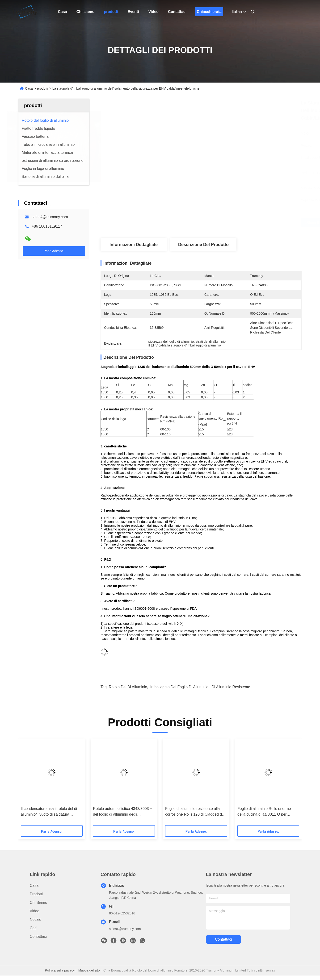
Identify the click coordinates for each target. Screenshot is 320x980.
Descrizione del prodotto (203, 245)
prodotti (111, 12)
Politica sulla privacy (60, 970)
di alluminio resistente (231, 687)
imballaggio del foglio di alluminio (179, 687)
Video (154, 12)
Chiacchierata (209, 12)
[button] (28, 784)
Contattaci (177, 12)
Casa (63, 12)
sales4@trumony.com (50, 217)
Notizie (36, 920)
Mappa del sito (89, 970)
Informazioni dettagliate (134, 245)
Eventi (133, 12)
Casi (34, 928)
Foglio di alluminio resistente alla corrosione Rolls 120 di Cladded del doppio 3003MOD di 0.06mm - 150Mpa (195, 812)
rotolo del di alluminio (128, 687)
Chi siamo (85, 12)
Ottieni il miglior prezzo (228, 223)
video (35, 911)
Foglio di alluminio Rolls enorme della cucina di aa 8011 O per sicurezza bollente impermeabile (264, 812)
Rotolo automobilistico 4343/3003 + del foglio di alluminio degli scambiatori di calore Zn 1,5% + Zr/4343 (122, 812)
